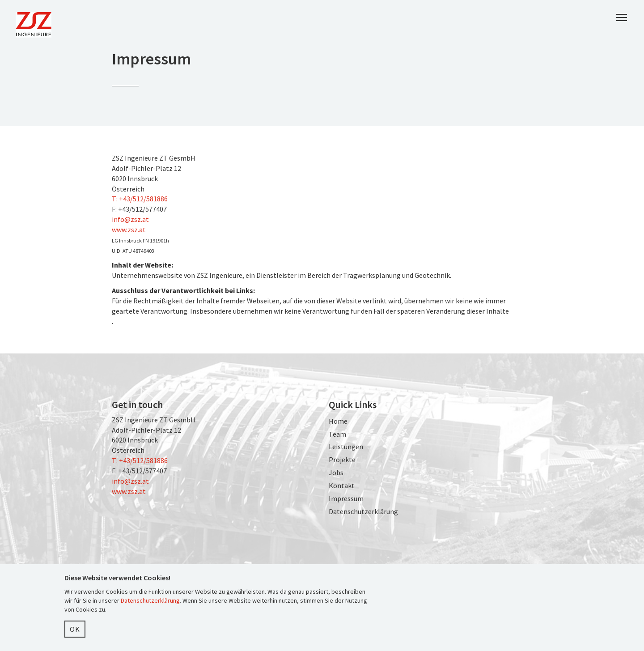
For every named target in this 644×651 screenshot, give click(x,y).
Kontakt (342, 485)
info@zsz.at (130, 219)
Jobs (336, 472)
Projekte (342, 460)
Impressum (346, 498)
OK (75, 629)
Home (338, 421)
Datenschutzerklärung (363, 511)
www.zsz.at (129, 230)
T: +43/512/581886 (140, 199)
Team (337, 434)
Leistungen (346, 447)
